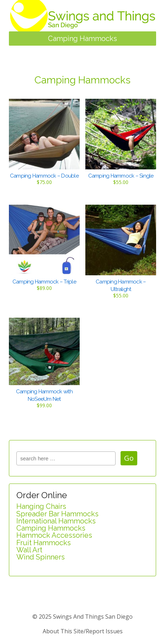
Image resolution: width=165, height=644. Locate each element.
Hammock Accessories (54, 535)
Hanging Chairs (41, 506)
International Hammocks (56, 521)
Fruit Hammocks (44, 543)
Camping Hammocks (51, 528)
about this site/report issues (83, 631)
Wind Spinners (41, 557)
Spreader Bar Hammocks (57, 514)
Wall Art (29, 550)
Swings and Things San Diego (92, 617)
